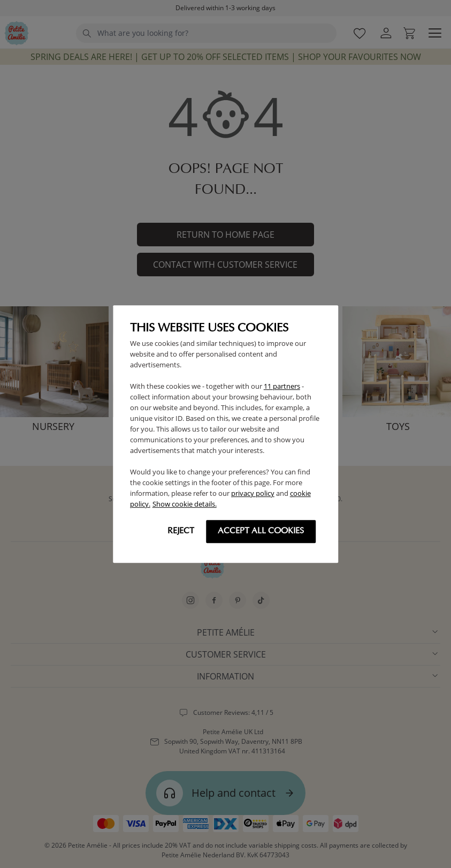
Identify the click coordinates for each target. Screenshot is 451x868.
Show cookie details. (185, 504)
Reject (181, 531)
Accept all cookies (261, 531)
